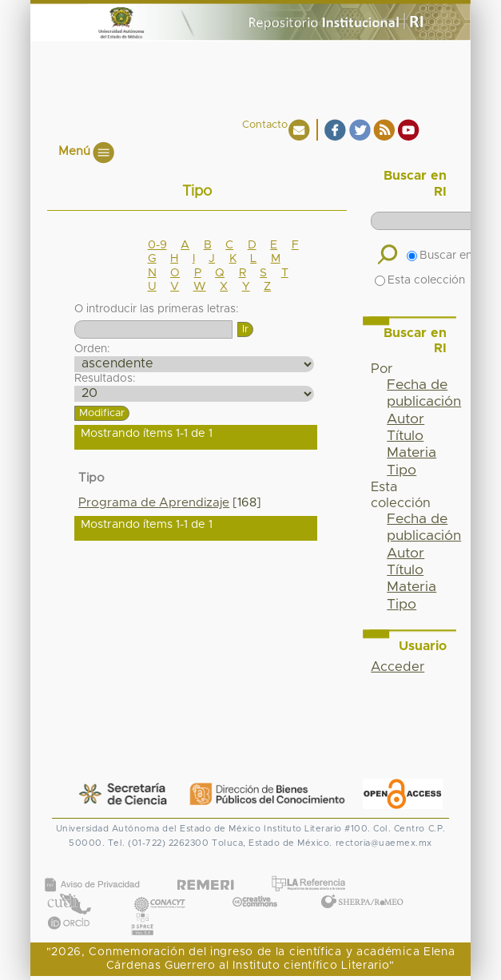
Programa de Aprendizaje (154, 503)
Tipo (402, 470)
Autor (406, 419)
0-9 (157, 245)
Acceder (398, 667)
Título (405, 436)
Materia (412, 453)
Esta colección (420, 280)
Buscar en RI (446, 256)
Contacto (265, 125)
